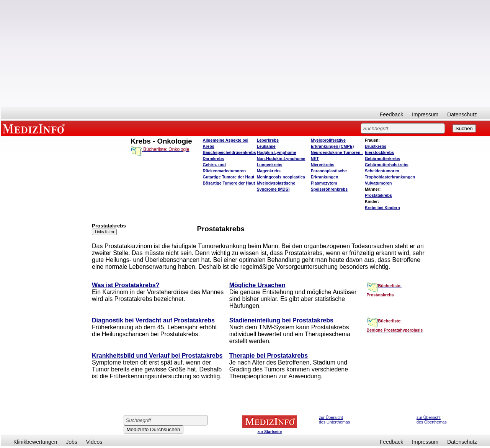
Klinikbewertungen (35, 442)
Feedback (391, 114)
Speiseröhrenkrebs (329, 189)
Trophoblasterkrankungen (390, 177)
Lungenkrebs (270, 165)
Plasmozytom (324, 183)
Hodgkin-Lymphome (277, 152)
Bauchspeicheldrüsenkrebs (229, 152)
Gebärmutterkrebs (382, 159)
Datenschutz (462, 114)
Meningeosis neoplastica (281, 177)
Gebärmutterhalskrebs (387, 165)
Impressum (425, 114)
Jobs (72, 442)
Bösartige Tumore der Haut (229, 183)
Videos (94, 442)
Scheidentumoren (382, 171)
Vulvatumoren (378, 183)
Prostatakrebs (378, 195)
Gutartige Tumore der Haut (228, 177)
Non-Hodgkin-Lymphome (281, 159)
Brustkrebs (376, 146)
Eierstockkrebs (379, 152)
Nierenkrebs (323, 165)
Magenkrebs (269, 171)
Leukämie (266, 146)
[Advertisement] (245, 54)
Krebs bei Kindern (382, 208)
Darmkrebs (213, 159)
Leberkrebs (268, 140)
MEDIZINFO (35, 128)
